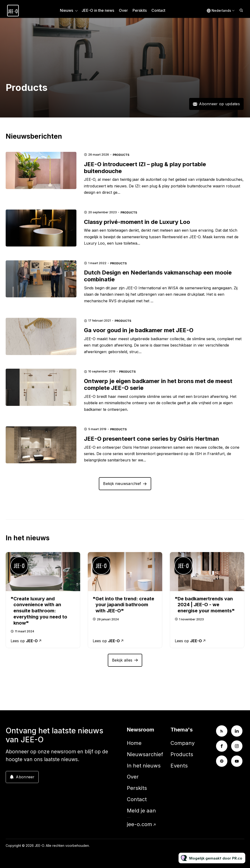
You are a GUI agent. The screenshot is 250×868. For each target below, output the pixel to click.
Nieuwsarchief (145, 754)
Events (179, 766)
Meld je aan (141, 811)
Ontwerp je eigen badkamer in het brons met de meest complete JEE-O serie (158, 384)
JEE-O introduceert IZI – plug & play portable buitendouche (145, 168)
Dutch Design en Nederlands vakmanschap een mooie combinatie (158, 276)
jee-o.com (140, 824)
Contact (158, 10)
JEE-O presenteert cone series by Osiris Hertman (152, 439)
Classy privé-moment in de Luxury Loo (137, 222)
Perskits (140, 10)
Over (123, 10)
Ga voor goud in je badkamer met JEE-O (139, 330)
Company (183, 743)
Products (121, 155)
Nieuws (67, 10)
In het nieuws (144, 766)
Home (134, 743)
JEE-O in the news (98, 10)
